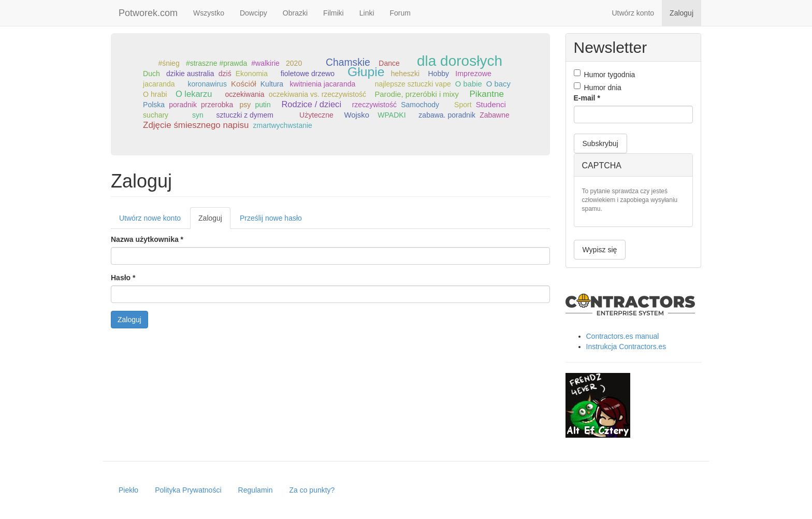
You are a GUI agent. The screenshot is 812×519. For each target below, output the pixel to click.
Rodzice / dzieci (311, 104)
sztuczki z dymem (245, 115)
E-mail (587, 98)
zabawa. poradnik (447, 115)
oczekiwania (244, 94)
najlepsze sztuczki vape (413, 84)
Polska (154, 105)
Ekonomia (252, 74)
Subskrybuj (600, 143)
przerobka (217, 105)
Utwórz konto (633, 13)
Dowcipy (253, 13)
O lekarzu (194, 94)
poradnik (183, 105)
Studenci (491, 104)
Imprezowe (473, 74)
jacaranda (159, 84)
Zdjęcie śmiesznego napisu (196, 125)
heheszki (405, 74)
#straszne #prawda (216, 63)
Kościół (244, 84)
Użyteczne (316, 115)
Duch (151, 74)
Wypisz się (600, 250)
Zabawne (495, 115)
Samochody (420, 105)
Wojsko (357, 115)
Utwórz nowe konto (150, 218)
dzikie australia (190, 74)
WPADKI (392, 115)
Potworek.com (148, 13)
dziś (225, 74)
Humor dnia (598, 87)
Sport (463, 105)
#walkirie (265, 63)
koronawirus (207, 84)
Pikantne (486, 94)
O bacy (498, 84)
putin (263, 105)
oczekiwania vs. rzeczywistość (317, 94)
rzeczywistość (374, 105)
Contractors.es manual (623, 336)
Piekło (128, 490)
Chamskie (348, 62)
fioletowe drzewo (308, 74)
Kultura (272, 84)
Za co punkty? (312, 490)
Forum (400, 13)
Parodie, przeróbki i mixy (416, 94)
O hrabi (155, 94)
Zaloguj (682, 13)
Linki (367, 13)
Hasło (123, 278)
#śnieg (169, 63)
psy (245, 105)
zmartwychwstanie (282, 125)
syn (198, 115)
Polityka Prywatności (188, 490)
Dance (389, 63)
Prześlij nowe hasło (271, 218)
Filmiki (334, 13)
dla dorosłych (460, 61)
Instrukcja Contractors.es (626, 347)
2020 (294, 63)
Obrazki (295, 13)
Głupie (366, 72)
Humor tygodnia (605, 74)
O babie (469, 84)
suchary (156, 115)
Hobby (439, 74)
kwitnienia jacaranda (322, 84)
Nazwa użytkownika (147, 239)
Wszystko (209, 13)
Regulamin (256, 490)
